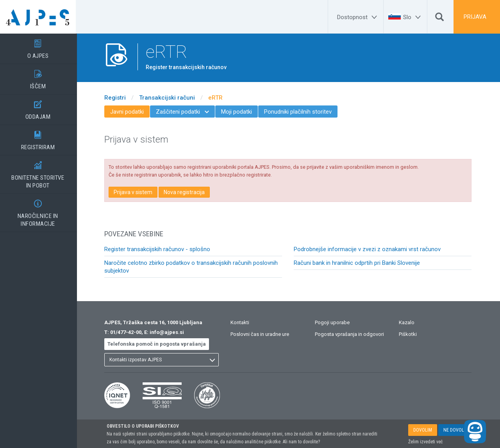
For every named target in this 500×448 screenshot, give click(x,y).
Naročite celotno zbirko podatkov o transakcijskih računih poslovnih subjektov (192, 267)
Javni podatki (128, 112)
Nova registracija (185, 192)
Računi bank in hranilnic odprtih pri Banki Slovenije (358, 263)
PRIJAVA (475, 17)
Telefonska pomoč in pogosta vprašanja (158, 344)
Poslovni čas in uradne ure (261, 334)
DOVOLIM (423, 430)
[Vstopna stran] (39, 17)
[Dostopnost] (358, 17)
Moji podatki (238, 112)
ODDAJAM (39, 107)
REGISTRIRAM (39, 138)
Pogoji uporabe (333, 322)
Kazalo (408, 322)
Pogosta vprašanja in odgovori (351, 334)
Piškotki (409, 334)
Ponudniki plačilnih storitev (299, 112)
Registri (116, 98)
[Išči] (439, 19)
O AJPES (39, 46)
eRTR (217, 98)
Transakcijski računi (168, 98)
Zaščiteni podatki (184, 112)
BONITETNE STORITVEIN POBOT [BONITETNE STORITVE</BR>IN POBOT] (39, 172)
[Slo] (413, 17)
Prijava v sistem (134, 192)
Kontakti (241, 322)
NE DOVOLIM (456, 430)
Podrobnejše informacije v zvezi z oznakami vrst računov (368, 249)
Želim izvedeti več (426, 442)
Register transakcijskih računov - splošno (158, 249)
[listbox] (163, 360)
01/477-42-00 (127, 332)
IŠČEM (39, 77)
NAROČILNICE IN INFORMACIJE (39, 211)
